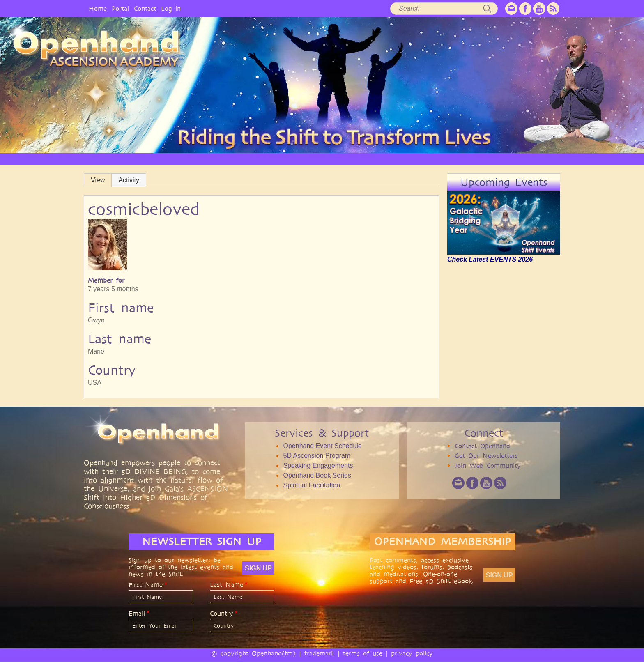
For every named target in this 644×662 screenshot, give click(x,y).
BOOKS (423, 159)
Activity (129, 180)
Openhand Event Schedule (322, 446)
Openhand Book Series (317, 475)
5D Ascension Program (317, 456)
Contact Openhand (482, 446)
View (98, 180)
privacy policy (412, 653)
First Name (146, 585)
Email (137, 614)
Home (98, 8)
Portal (120, 8)
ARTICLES (319, 159)
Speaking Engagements (318, 465)
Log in (171, 8)
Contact (145, 8)
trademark (319, 653)
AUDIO (389, 159)
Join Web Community (488, 465)
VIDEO (355, 159)
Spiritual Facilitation (312, 485)
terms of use (363, 653)
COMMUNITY (465, 159)
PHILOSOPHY (233, 159)
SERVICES (278, 159)
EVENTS (508, 159)
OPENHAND (185, 159)
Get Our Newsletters (486, 456)
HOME (145, 159)
